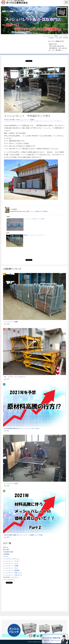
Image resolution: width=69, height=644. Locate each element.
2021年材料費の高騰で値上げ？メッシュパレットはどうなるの (22, 428)
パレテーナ (41, 121)
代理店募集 (6, 554)
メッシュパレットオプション (11, 559)
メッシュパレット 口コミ (11, 568)
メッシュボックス (31, 121)
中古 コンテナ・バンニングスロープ (15, 377)
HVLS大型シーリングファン (11, 577)
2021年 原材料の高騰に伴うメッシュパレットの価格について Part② (23, 535)
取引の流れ (6, 550)
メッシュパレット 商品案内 (27, 120)
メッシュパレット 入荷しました (12, 575)
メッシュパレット (8, 121)
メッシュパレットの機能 (11, 322)
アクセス (6, 556)
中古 (37, 121)
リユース (47, 121)
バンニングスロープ (9, 580)
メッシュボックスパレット (20, 121)
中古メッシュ (60, 121)
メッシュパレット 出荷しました (12, 573)
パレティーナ (53, 121)
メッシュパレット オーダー (11, 561)
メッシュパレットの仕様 (11, 483)
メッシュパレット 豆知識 (11, 566)
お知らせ (6, 547)
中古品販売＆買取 (8, 552)
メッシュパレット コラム (11, 563)
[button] (66, 2)
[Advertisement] (34, 597)
